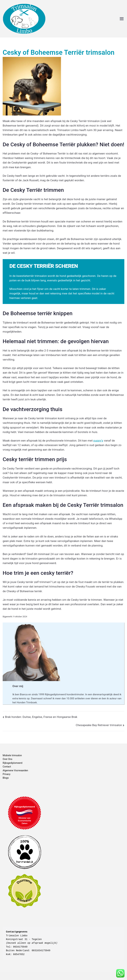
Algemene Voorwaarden (15, 770)
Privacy (6, 774)
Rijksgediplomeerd (12, 763)
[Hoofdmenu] (122, 19)
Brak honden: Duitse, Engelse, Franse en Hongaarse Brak (41, 717)
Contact (7, 767)
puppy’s (98, 441)
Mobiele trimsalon (12, 755)
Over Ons (7, 759)
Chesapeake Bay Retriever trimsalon (99, 725)
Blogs (6, 778)
